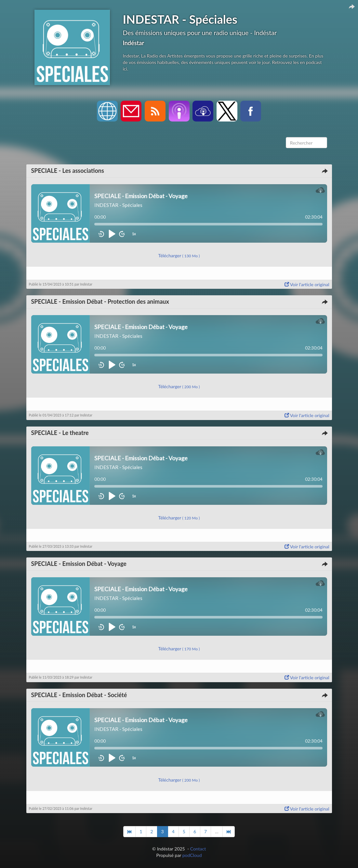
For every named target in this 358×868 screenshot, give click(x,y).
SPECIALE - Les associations (68, 171)
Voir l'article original (307, 284)
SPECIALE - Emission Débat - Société (79, 695)
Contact (198, 849)
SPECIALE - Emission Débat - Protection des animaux (100, 301)
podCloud (192, 855)
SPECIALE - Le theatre (60, 433)
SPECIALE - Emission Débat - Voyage (79, 564)
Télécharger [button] (179, 255)
